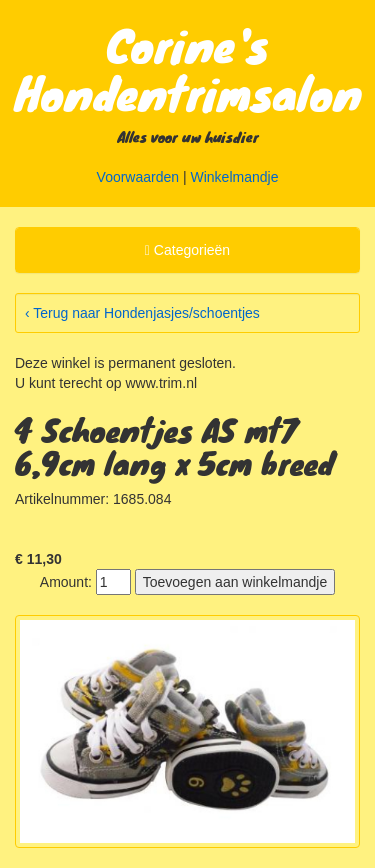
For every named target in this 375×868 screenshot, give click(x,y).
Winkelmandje (235, 177)
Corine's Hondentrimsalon (188, 68)
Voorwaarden (138, 177)
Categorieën (187, 253)
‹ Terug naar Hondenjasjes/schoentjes (142, 313)
